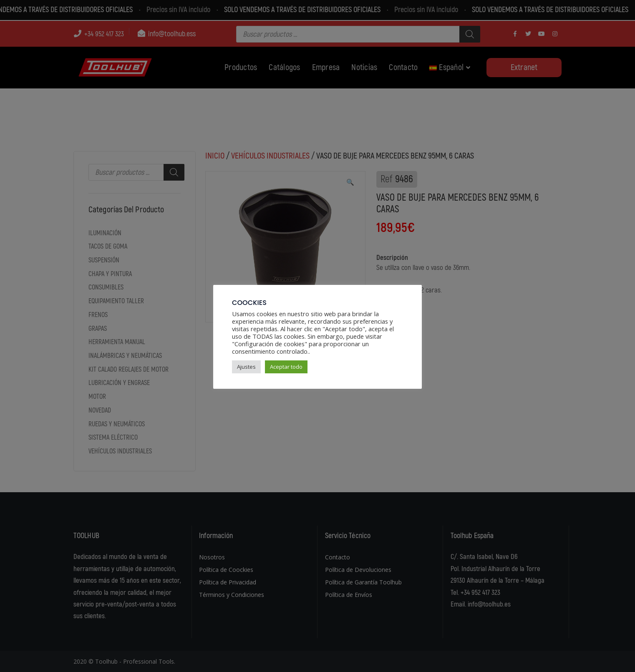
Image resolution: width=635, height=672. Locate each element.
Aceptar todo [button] (286, 367)
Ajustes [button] (246, 367)
